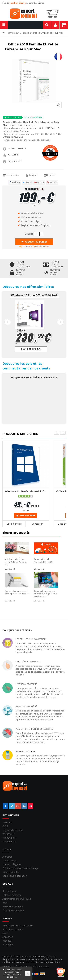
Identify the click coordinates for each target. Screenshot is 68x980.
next (63, 432)
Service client (10, 860)
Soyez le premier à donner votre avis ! (34, 377)
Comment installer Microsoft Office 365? (44, 560)
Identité (7, 941)
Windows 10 (9, 841)
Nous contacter (11, 872)
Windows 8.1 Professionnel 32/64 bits (26, 491)
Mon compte (55, 25)
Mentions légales (12, 864)
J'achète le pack (31, 349)
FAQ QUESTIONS (15, 161)
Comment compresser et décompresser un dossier (17, 592)
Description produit (17, 148)
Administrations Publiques (17, 899)
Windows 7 (8, 834)
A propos (7, 857)
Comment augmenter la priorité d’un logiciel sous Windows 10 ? (45, 594)
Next (61, 322)
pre (57, 432)
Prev (7, 322)
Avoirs (6, 933)
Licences (7, 822)
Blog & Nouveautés (13, 910)
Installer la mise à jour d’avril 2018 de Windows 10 (16, 562)
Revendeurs (9, 891)
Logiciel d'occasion (13, 830)
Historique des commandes (18, 925)
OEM (5, 826)
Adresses (8, 937)
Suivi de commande (13, 929)
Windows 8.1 (9, 838)
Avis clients (13, 155)
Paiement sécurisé (26, 751)
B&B (5, 903)
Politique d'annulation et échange (21, 868)
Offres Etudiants (12, 895)
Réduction (8, 944)
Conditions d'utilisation (15, 876)
